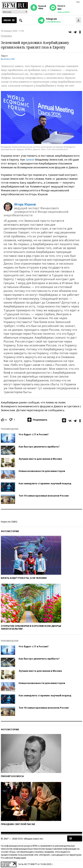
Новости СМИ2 (9, 522)
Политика (6, 36)
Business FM (8, 59)
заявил (30, 159)
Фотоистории (10, 531)
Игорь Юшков (25, 204)
